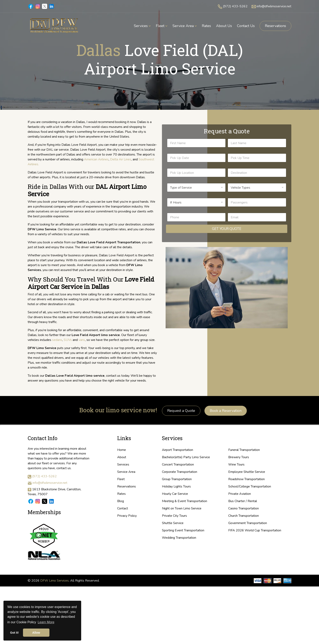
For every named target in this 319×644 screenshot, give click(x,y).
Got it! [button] (14, 633)
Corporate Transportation (180, 472)
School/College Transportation (250, 486)
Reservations (275, 26)
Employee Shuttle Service (247, 472)
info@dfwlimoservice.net (274, 6)
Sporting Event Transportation (183, 530)
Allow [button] (36, 633)
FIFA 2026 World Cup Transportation (255, 530)
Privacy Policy (127, 516)
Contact (123, 508)
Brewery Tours (239, 457)
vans (82, 340)
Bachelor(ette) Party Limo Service (186, 457)
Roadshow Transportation (246, 479)
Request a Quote (181, 411)
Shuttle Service (173, 523)
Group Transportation (177, 479)
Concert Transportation (178, 465)
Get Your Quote (227, 229)
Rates (121, 494)
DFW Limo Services (55, 581)
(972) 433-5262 (235, 6)
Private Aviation (240, 494)
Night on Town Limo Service (182, 508)
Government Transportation (248, 523)
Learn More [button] (46, 622)
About (122, 457)
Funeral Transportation (244, 450)
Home (122, 450)
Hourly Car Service (175, 494)
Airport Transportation (178, 450)
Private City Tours (174, 516)
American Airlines (96, 159)
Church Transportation (244, 516)
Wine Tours (236, 465)
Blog (121, 501)
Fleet (121, 479)
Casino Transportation (244, 508)
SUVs (68, 340)
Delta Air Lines (121, 159)
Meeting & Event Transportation (185, 501)
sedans (57, 340)
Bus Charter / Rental (243, 501)
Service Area (126, 472)
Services (123, 465)
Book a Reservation (226, 411)
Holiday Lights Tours (176, 486)
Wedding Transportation (179, 538)
